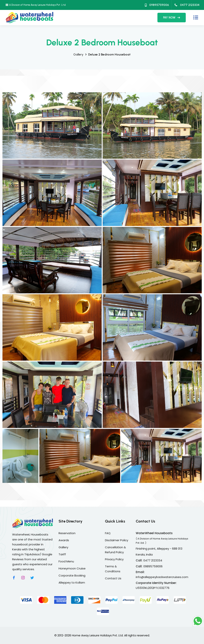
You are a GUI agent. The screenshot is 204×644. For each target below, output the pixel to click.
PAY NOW (172, 18)
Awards (64, 540)
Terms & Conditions (113, 569)
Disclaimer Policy (117, 540)
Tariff (62, 554)
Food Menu (66, 561)
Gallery (78, 54)
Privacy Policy (114, 559)
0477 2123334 (187, 5)
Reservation (67, 533)
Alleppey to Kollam (72, 582)
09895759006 (157, 5)
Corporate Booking (72, 575)
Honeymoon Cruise (72, 568)
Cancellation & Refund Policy (115, 550)
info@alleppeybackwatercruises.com (162, 577)
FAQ (108, 533)
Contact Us (113, 578)
